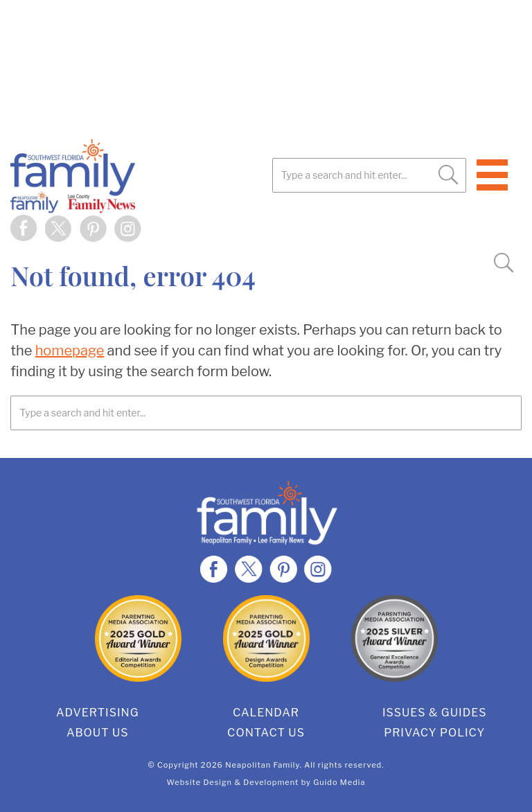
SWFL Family (142, 176)
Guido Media (339, 782)
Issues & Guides (435, 713)
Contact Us (266, 733)
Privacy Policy (434, 733)
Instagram (128, 229)
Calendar (266, 713)
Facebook (24, 229)
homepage (70, 351)
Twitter (59, 229)
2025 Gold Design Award (266, 638)
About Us (98, 733)
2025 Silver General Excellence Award (394, 638)
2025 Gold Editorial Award (138, 638)
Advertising (98, 713)
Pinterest (94, 229)
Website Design (200, 782)
